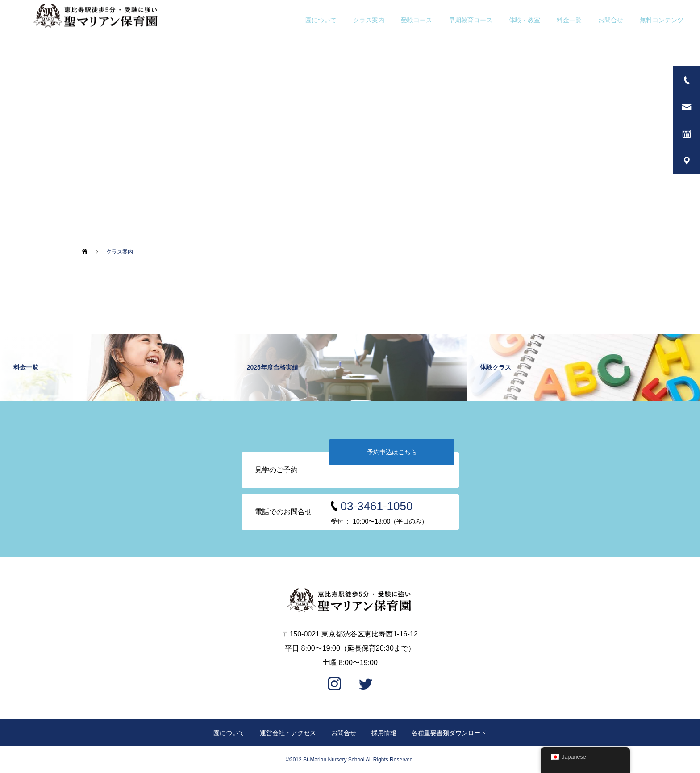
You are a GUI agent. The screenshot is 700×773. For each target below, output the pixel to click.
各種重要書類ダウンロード (449, 733)
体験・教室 (525, 20)
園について (321, 20)
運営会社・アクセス (288, 733)
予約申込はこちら (392, 452)
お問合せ (611, 20)
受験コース (417, 20)
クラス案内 (369, 20)
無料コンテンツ (662, 20)
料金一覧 (569, 20)
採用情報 (384, 733)
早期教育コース (471, 20)
